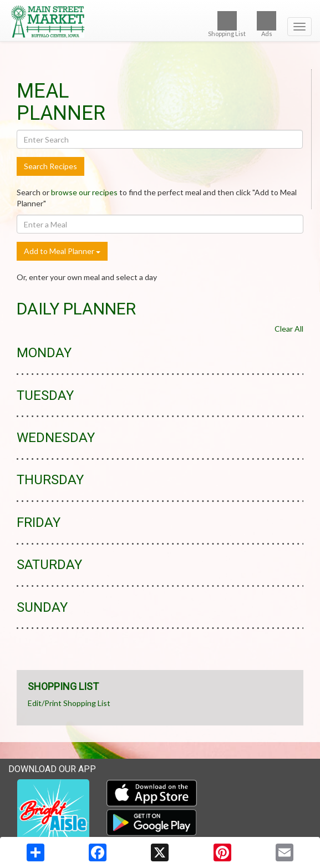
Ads (266, 24)
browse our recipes (84, 192)
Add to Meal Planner (62, 251)
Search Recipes (50, 166)
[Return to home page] (160, 22)
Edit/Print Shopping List (69, 703)
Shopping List (227, 24)
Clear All (289, 329)
